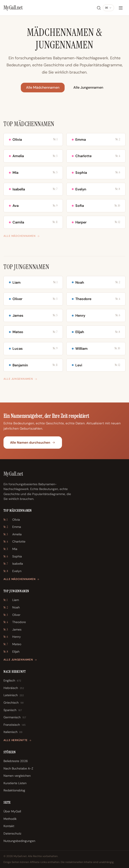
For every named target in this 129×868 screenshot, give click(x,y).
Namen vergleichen (17, 776)
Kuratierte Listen (15, 783)
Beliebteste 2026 (16, 761)
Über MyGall (12, 811)
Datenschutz (12, 833)
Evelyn (12, 571)
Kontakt (9, 826)
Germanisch (15, 717)
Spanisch (13, 710)
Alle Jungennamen (88, 87)
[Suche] (99, 8)
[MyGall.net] (13, 8)
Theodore (15, 622)
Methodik (10, 819)
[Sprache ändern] (108, 8)
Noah (12, 608)
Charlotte (14, 542)
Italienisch (13, 732)
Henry (12, 637)
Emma (12, 527)
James (12, 630)
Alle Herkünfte (18, 740)
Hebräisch (14, 688)
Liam (11, 600)
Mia (10, 549)
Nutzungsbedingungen (19, 841)
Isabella (13, 564)
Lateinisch (14, 695)
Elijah (11, 652)
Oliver (12, 615)
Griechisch (14, 703)
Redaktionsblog (14, 790)
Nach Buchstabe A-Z (18, 768)
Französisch (15, 725)
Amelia (13, 534)
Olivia (12, 520)
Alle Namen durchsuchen (33, 443)
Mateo (12, 644)
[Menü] (121, 8)
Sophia (13, 557)
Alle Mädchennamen (43, 87)
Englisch (12, 681)
